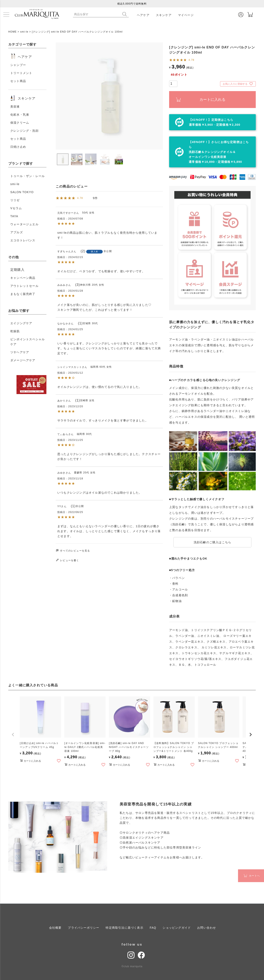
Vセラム (16, 208)
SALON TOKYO (22, 192)
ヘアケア (143, 15)
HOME (12, 32)
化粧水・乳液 (20, 115)
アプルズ (17, 232)
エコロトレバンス (23, 240)
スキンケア (164, 15)
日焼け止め (18, 147)
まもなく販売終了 (23, 294)
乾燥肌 (15, 331)
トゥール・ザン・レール (28, 176)
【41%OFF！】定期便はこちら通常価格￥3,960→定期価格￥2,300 (215, 122)
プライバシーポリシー (84, 928)
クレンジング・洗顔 (24, 131)
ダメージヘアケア (23, 360)
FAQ (153, 928)
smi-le (24, 32)
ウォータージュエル (24, 224)
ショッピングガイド (177, 928)
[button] (13, 735)
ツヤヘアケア (20, 352)
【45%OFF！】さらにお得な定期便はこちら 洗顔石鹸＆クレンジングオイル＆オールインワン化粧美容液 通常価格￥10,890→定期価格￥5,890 (219, 152)
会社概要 (55, 928)
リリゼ (15, 200)
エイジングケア (21, 323)
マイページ (186, 15)
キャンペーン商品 (23, 278)
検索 (125, 14)
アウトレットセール (24, 286)
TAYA (14, 216)
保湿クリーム (20, 123)
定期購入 (17, 270)
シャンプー (18, 65)
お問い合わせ (207, 928)
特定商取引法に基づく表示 (124, 928)
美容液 (15, 107)
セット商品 (18, 81)
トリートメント (21, 73)
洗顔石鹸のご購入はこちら (212, 542)
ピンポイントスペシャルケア (28, 342)
